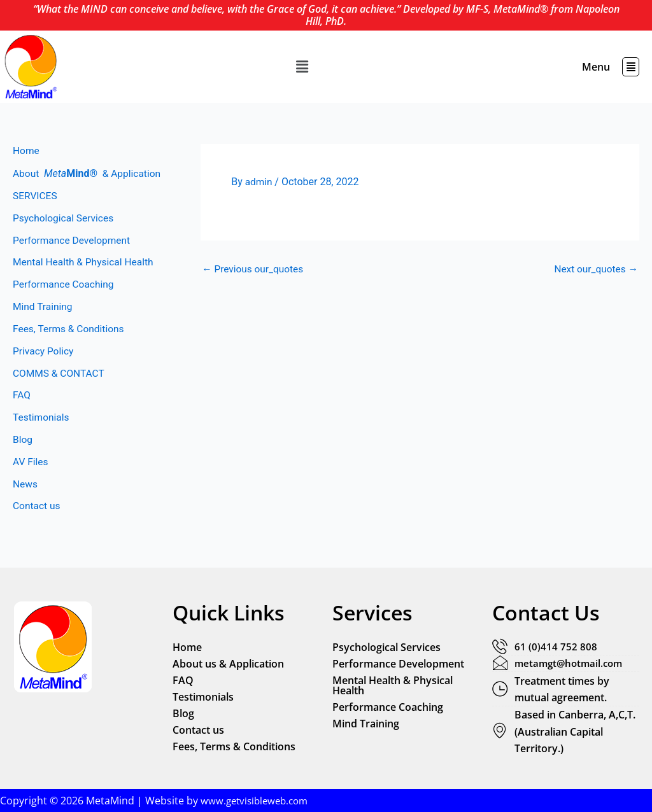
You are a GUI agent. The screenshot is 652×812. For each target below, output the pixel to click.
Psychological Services (65, 235)
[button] (302, 67)
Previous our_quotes (254, 269)
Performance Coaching (65, 304)
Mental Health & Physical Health (85, 281)
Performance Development (73, 258)
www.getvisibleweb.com (258, 801)
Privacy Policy (44, 373)
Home (26, 151)
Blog (23, 464)
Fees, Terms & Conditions (70, 350)
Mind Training (44, 327)
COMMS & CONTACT (60, 395)
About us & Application (228, 662)
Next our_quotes (594, 269)
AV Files (31, 487)
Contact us (37, 533)
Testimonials (42, 441)
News (25, 510)
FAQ (22, 418)
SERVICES (36, 212)
